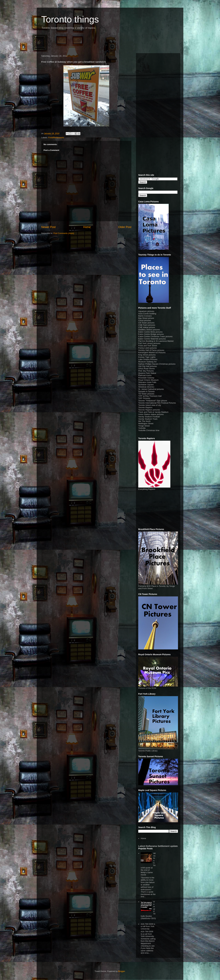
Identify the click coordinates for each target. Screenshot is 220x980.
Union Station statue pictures (151, 414)
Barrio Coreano (145, 316)
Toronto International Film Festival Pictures (157, 403)
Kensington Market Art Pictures (152, 352)
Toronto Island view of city (150, 405)
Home (87, 227)
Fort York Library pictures (149, 343)
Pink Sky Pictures (146, 371)
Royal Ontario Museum (148, 380)
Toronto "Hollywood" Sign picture (153, 401)
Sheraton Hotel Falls (147, 382)
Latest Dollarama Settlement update (158, 846)
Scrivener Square (146, 385)
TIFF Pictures (144, 398)
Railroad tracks (145, 375)
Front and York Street (148, 346)
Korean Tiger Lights (147, 357)
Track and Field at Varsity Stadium (153, 412)
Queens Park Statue (147, 373)
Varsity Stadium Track (148, 419)
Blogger (122, 971)
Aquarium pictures (146, 311)
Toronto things (70, 19)
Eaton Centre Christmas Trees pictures (155, 336)
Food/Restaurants (56, 138)
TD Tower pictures (146, 394)
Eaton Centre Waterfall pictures (152, 339)
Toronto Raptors (145, 407)
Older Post (125, 227)
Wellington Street (146, 424)
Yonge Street (144, 426)
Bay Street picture (146, 318)
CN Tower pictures (146, 323)
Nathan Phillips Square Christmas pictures (157, 364)
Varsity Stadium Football (149, 417)
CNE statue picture (147, 327)
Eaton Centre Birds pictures (150, 332)
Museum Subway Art (147, 362)
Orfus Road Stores (147, 369)
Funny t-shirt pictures (148, 348)
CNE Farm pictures (147, 325)
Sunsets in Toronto (146, 391)
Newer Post (48, 227)
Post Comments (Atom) (64, 233)
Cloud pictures (145, 320)
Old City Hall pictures (148, 366)
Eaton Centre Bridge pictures (151, 334)
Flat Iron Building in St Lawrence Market (156, 341)
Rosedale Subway (146, 378)
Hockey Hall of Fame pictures (151, 350)
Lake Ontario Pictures (148, 359)
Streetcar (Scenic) (146, 387)
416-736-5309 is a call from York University (148, 926)
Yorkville (142, 428)
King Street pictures (147, 355)
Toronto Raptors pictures (149, 410)
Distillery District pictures (149, 330)
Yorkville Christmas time (149, 430)
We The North (144, 421)
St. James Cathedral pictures (151, 389)
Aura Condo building (147, 314)
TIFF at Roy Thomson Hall (150, 396)
